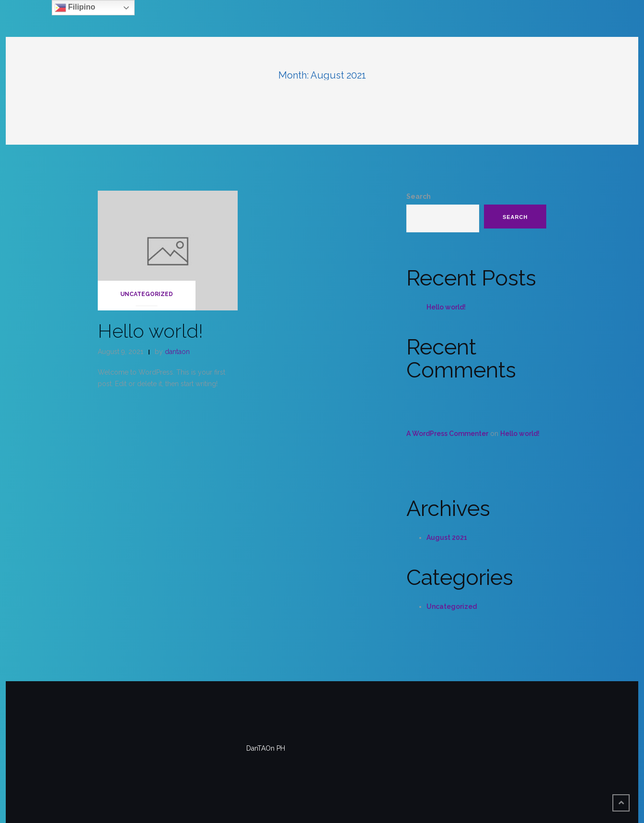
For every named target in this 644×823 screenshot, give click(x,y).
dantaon (177, 352)
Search (419, 196)
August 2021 (447, 537)
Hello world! (150, 331)
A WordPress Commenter (447, 434)
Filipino (75, 8)
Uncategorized (147, 294)
